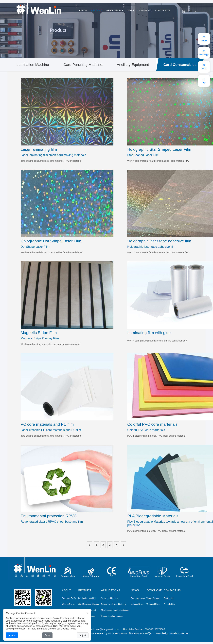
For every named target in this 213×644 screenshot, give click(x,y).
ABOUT (83, 10)
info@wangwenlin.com (107, 629)
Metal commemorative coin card (115, 610)
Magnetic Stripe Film (39, 333)
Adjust (83, 635)
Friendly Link (169, 604)
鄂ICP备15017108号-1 (141, 633)
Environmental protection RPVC (49, 516)
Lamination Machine (33, 65)
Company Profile (69, 598)
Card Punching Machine (83, 65)
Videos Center (153, 598)
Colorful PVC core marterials (152, 424)
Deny (47, 635)
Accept (12, 635)
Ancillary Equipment (133, 65)
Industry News (137, 604)
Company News (138, 598)
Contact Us (169, 598)
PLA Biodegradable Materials (153, 516)
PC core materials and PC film (47, 424)
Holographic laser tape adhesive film (159, 241)
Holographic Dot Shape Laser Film (51, 241)
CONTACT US (163, 10)
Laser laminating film (39, 149)
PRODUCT (97, 10)
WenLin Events (69, 604)
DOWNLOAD (144, 10)
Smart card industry (110, 598)
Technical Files (153, 604)
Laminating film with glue (149, 333)
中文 (190, 11)
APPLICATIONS (115, 10)
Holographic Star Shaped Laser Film (159, 149)
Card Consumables (180, 65)
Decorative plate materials (113, 616)
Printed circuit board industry (114, 604)
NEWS (130, 10)
